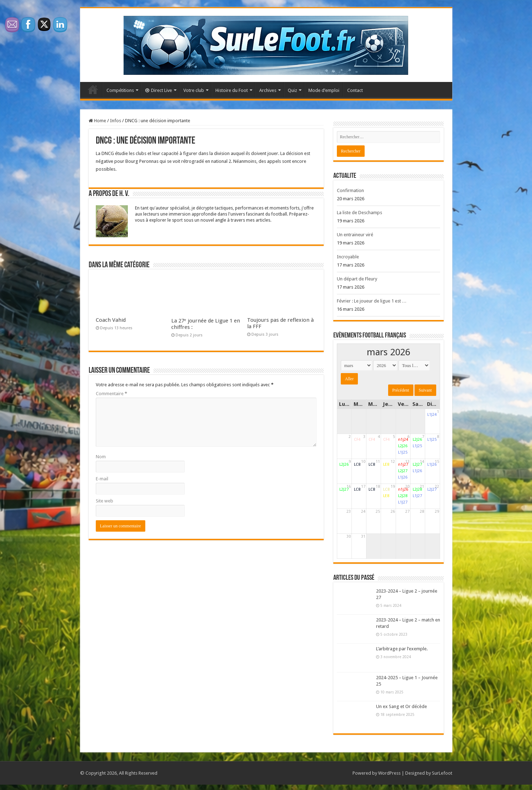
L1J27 (403, 502)
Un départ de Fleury (357, 279)
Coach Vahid (111, 320)
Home (97, 121)
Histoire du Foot (232, 90)
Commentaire (111, 394)
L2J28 (403, 496)
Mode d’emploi (324, 90)
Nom (101, 457)
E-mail (102, 479)
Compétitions (120, 90)
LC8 (357, 464)
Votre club (194, 90)
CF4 (357, 440)
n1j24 (403, 440)
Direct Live (159, 90)
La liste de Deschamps (359, 213)
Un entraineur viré (355, 235)
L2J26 (403, 446)
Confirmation (350, 190)
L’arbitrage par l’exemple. (402, 649)
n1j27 (403, 464)
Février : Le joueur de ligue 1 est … (372, 301)
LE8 (386, 464)
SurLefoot (442, 773)
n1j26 (403, 489)
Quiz (292, 90)
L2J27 (403, 471)
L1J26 (403, 477)
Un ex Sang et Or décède (401, 706)
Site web (105, 501)
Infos (116, 121)
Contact (355, 90)
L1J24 (432, 415)
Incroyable (348, 257)
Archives (268, 90)
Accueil (93, 89)
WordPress (389, 773)
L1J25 (403, 452)
